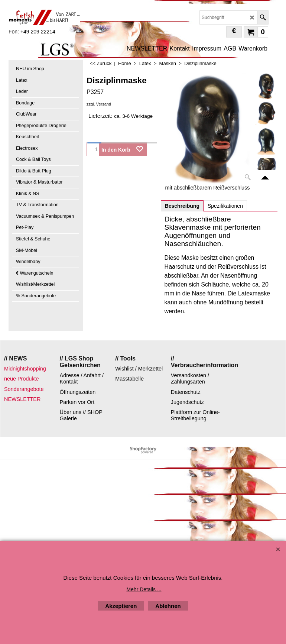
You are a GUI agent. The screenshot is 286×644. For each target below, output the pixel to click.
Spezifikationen (225, 206)
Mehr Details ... (144, 589)
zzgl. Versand (99, 104)
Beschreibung (182, 206)
